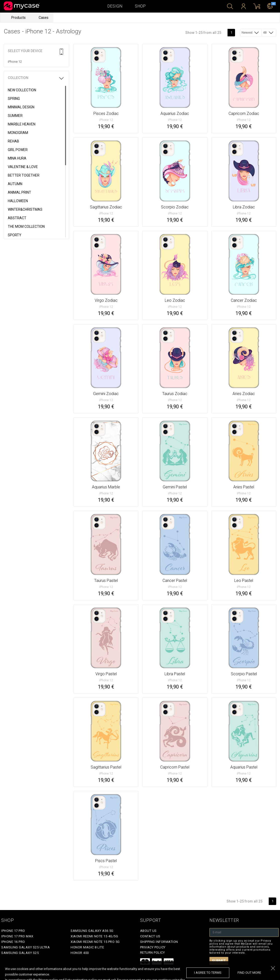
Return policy (153, 953)
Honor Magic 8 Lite (87, 947)
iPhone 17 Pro (13, 931)
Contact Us (150, 936)
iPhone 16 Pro (13, 942)
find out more (249, 973)
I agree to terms (208, 973)
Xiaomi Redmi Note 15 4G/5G (94, 936)
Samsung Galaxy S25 (20, 953)
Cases (44, 18)
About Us (148, 931)
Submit (219, 961)
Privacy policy (153, 947)
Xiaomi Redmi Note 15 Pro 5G (95, 942)
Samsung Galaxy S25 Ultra (25, 947)
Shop (140, 6)
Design (115, 6)
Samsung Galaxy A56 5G (92, 931)
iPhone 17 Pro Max (17, 936)
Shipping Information (159, 942)
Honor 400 (80, 953)
